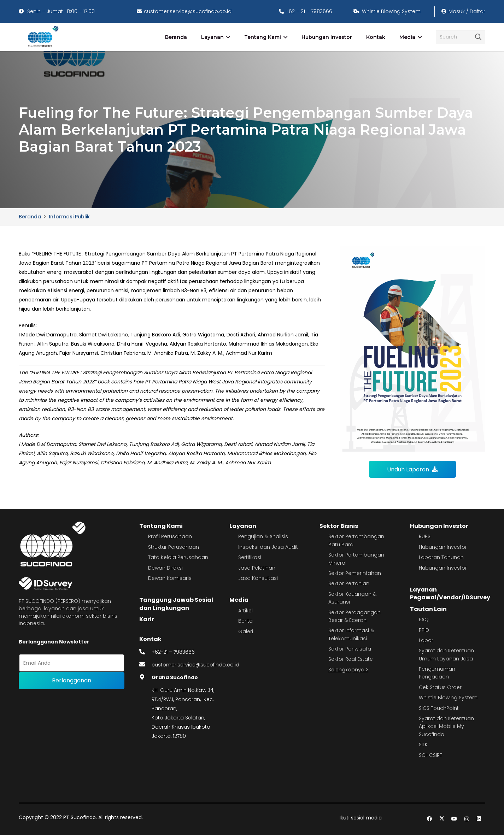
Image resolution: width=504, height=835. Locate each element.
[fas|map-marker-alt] (146, 677)
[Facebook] (430, 819)
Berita (245, 621)
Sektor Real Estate (351, 659)
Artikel (245, 611)
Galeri (246, 631)
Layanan (243, 526)
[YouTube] (454, 819)
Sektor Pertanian (349, 583)
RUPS (425, 536)
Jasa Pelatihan (257, 568)
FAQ (424, 619)
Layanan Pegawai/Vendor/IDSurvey (450, 593)
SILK (423, 745)
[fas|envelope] (146, 665)
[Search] (461, 37)
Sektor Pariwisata (350, 649)
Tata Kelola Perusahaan (178, 557)
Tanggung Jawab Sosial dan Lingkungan (176, 604)
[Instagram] (467, 819)
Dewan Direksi (165, 568)
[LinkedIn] (479, 819)
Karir (147, 619)
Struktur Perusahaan (174, 547)
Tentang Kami (161, 526)
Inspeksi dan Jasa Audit (268, 547)
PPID (424, 630)
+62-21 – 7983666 (173, 652)
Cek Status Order (440, 687)
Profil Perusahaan (170, 536)
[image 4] (42, 37)
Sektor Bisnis (339, 526)
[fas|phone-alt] (146, 652)
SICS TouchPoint (439, 708)
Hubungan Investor (439, 526)
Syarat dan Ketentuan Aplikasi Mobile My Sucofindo (446, 726)
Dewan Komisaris (170, 578)
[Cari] (478, 37)
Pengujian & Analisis (263, 536)
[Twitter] (442, 819)
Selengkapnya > (348, 670)
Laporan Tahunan (441, 557)
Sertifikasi (250, 557)
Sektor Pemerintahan (355, 573)
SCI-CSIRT (430, 755)
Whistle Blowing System (448, 698)
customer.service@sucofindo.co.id (195, 665)
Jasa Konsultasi (258, 578)
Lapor (426, 640)
